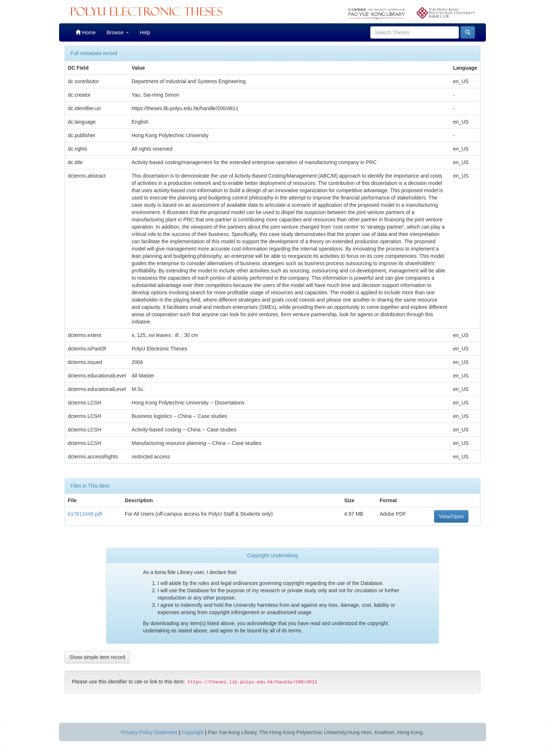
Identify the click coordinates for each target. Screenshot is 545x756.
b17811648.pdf (85, 514)
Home (86, 32)
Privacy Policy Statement (149, 732)
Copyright (193, 732)
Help (145, 32)
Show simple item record (97, 657)
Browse (118, 32)
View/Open (451, 516)
